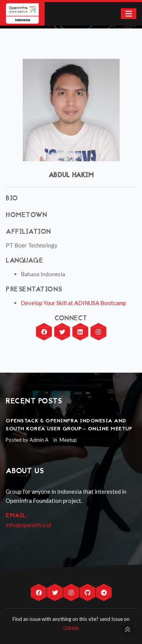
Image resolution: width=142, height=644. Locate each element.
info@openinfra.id (28, 525)
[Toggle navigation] (129, 14)
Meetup (68, 440)
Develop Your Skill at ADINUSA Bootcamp (73, 303)
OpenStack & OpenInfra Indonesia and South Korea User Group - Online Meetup (69, 425)
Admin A (39, 440)
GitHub (71, 628)
